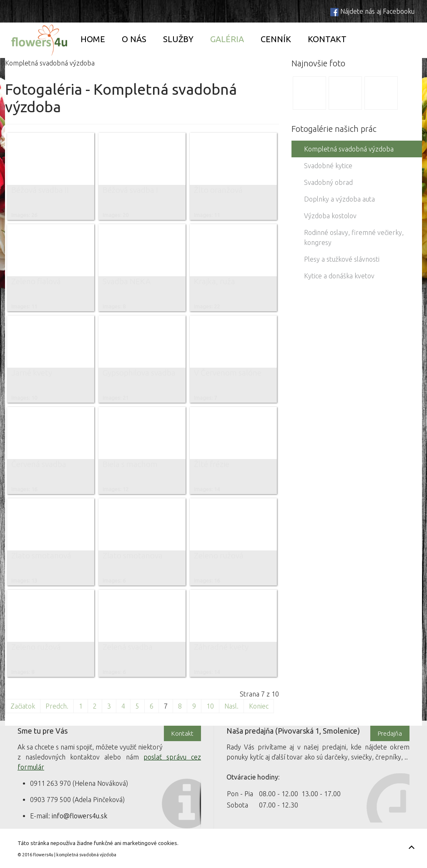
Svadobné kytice (328, 166)
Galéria (227, 39)
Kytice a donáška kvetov (339, 276)
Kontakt (327, 39)
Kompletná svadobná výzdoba (349, 149)
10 (210, 706)
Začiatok (23, 706)
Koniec (259, 706)
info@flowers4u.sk (79, 816)
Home (93, 39)
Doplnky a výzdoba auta (339, 199)
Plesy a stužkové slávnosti (342, 259)
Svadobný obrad (328, 182)
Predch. (57, 706)
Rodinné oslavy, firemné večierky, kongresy (354, 237)
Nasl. (231, 706)
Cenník (276, 39)
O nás (134, 39)
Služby (178, 39)
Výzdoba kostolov (330, 216)
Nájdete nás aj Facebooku (377, 11)
